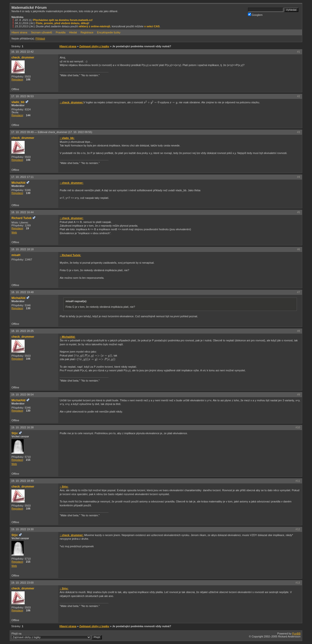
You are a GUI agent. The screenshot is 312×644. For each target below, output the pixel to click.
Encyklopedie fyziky (109, 32)
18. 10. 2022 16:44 (22, 212)
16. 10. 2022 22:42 (22, 52)
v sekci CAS (152, 26)
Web (14, 232)
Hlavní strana (19, 32)
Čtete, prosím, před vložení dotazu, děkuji (62, 23)
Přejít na (57, 636)
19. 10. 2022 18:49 (22, 481)
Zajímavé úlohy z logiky (94, 46)
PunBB (296, 634)
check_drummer (23, 58)
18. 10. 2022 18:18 (22, 249)
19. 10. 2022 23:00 (22, 583)
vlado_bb (18, 102)
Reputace (17, 79)
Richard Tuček (21, 218)
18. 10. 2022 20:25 (22, 331)
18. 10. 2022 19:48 (22, 292)
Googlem (255, 14)
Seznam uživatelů (42, 32)
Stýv (15, 433)
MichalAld (18, 183)
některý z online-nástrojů (94, 26)
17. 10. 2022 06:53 (22, 96)
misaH (16, 255)
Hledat (73, 32)
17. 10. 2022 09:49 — (52, 132)
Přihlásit (40, 38)
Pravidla (61, 32)
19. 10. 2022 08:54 (22, 394)
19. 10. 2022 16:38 (22, 427)
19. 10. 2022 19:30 (22, 529)
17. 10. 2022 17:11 (22, 177)
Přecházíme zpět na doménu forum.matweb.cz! (63, 20)
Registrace (87, 32)
